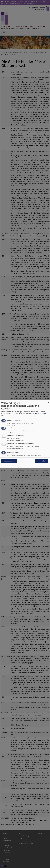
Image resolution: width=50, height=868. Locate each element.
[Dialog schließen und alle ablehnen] (49, 401)
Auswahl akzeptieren (9, 461)
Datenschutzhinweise (41, 414)
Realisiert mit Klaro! (43, 465)
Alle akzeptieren (42, 461)
